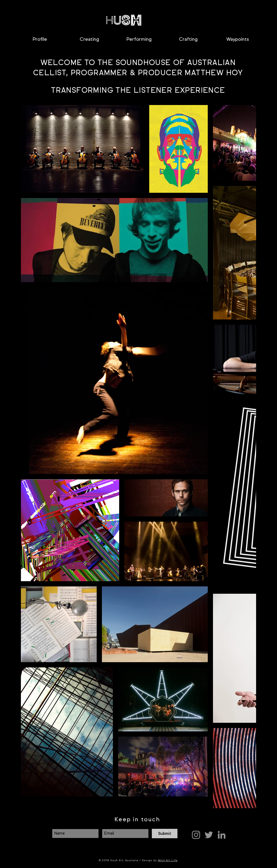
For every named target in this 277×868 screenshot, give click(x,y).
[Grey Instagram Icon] (196, 835)
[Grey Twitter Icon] (209, 835)
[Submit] (165, 834)
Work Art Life (168, 860)
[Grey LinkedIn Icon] (222, 835)
